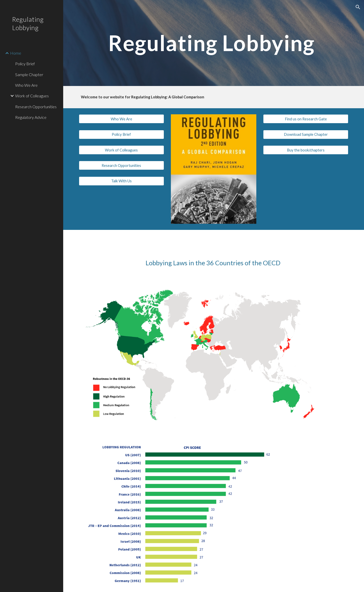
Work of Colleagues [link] (32, 96)
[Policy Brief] (121, 135)
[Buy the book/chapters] (306, 150)
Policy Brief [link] (25, 64)
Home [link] (16, 53)
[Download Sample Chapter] (306, 135)
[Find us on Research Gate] (306, 119)
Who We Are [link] (26, 85)
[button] (358, 7)
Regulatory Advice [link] (31, 117)
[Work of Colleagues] (121, 150)
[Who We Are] (121, 119)
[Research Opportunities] (121, 165)
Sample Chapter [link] (29, 74)
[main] (214, 43)
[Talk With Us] (121, 181)
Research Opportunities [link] (36, 107)
